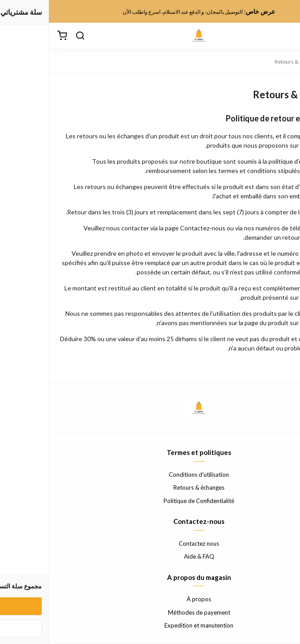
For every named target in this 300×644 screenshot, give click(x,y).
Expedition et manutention (150, 625)
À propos (150, 599)
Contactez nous (150, 543)
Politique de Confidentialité (150, 501)
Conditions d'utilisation (150, 475)
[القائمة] (287, 36)
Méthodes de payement (150, 612)
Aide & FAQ (150, 556)
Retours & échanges (150, 487)
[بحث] (31, 36)
